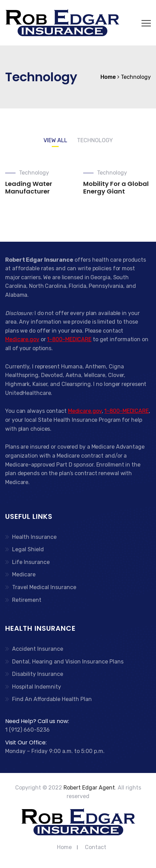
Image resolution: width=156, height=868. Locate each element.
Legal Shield (28, 549)
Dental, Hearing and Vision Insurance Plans (68, 662)
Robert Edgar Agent (89, 788)
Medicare (24, 574)
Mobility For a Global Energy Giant (116, 187)
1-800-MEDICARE (69, 339)
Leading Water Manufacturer (29, 187)
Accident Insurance (38, 649)
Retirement (27, 600)
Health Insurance (34, 537)
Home (64, 847)
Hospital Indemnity (37, 687)
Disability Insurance (38, 674)
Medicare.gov (22, 339)
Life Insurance (31, 562)
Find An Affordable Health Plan (52, 699)
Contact (96, 847)
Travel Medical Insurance (44, 587)
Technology (34, 173)
